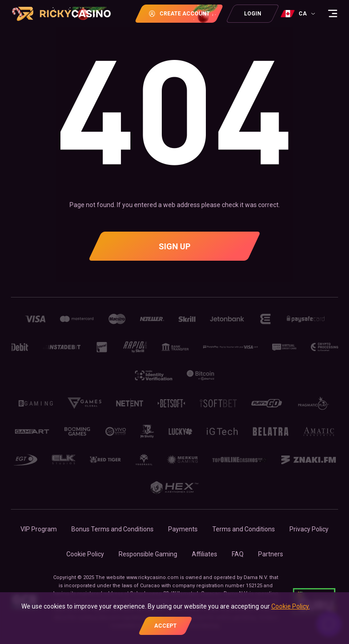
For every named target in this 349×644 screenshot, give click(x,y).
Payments (183, 529)
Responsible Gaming (148, 554)
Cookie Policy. (291, 606)
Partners (271, 554)
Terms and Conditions (244, 529)
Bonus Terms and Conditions (112, 529)
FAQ (238, 554)
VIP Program (39, 529)
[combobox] (299, 14)
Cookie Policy (85, 554)
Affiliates (204, 554)
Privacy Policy (309, 529)
